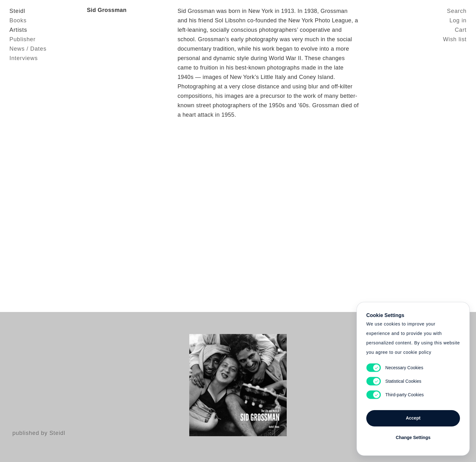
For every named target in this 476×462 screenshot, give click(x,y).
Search (457, 11)
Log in (458, 20)
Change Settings (413, 437)
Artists (18, 30)
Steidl (17, 11)
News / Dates (28, 49)
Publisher (22, 39)
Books (18, 20)
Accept (413, 418)
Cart (461, 30)
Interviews (24, 58)
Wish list (455, 39)
